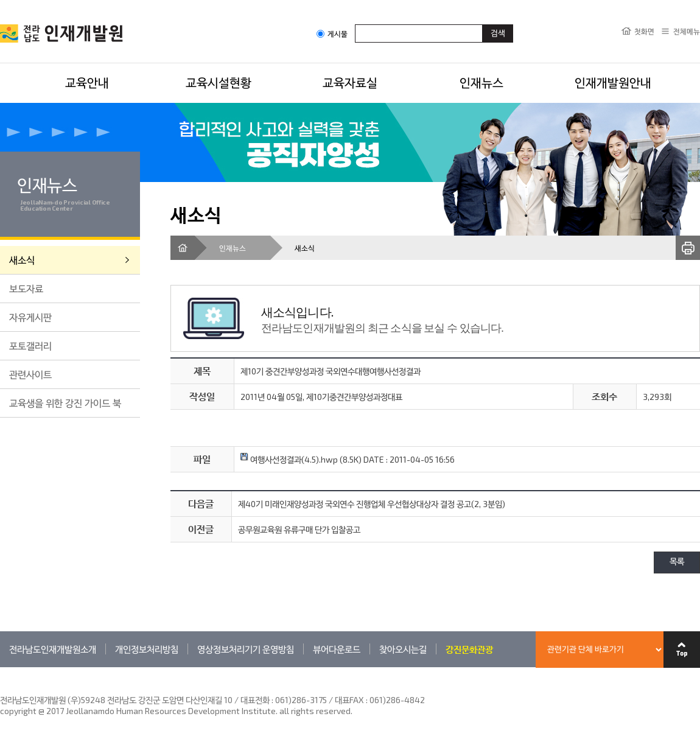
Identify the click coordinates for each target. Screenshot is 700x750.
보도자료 (26, 288)
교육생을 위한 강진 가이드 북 (65, 403)
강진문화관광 (469, 649)
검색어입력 (355, 24)
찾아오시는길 (403, 649)
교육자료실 (350, 82)
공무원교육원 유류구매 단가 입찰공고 (299, 529)
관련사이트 (30, 374)
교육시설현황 (219, 82)
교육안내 (87, 82)
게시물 (332, 34)
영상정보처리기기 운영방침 (246, 649)
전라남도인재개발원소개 (53, 649)
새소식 (22, 260)
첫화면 (644, 31)
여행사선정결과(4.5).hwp (289, 459)
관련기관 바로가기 (0, 667)
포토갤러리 (30, 345)
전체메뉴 (687, 31)
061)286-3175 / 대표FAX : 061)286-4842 (350, 700)
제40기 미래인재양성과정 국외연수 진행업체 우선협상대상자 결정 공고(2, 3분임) (372, 504)
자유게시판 (30, 317)
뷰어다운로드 (337, 649)
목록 (677, 562)
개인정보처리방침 (147, 649)
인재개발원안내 (613, 82)
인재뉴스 (481, 82)
